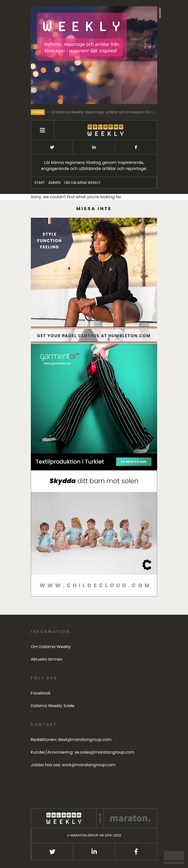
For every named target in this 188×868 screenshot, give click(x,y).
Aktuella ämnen (47, 659)
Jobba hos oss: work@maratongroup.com (73, 765)
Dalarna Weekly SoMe (53, 706)
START (40, 183)
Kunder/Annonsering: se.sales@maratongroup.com (83, 752)
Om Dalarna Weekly (82, 183)
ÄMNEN (54, 183)
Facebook (41, 693)
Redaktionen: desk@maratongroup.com (71, 740)
